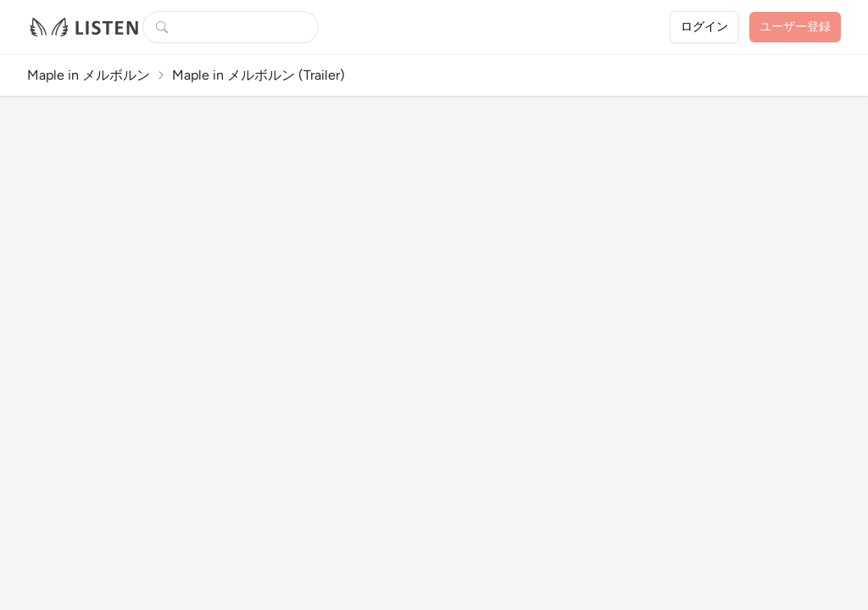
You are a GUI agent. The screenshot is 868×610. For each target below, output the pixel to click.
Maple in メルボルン (89, 75)
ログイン (704, 27)
